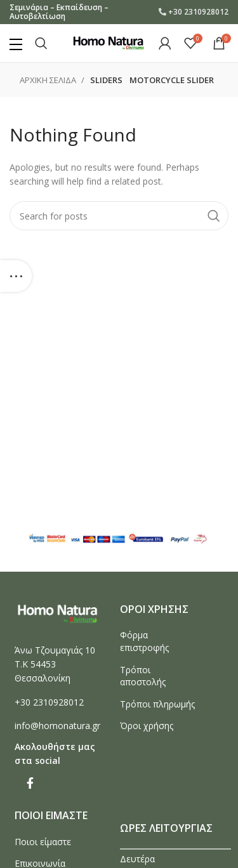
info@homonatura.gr (57, 726)
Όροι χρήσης (147, 726)
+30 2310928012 (198, 12)
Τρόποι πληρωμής (157, 704)
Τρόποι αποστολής (143, 676)
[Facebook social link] (30, 783)
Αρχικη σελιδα (49, 80)
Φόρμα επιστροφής (144, 641)
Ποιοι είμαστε (43, 842)
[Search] (41, 43)
